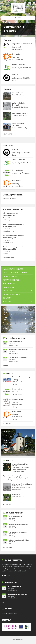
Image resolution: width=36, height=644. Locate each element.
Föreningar (26, 468)
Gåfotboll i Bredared (10, 213)
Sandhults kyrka (9, 231)
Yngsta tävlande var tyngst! (12, 476)
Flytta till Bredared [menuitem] (11, 280)
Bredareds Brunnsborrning (21, 377)
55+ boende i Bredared (20, 113)
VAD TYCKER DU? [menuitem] (9, 287)
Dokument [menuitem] (7, 298)
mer (3, 602)
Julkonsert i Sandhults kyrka (14, 224)
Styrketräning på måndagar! (13, 236)
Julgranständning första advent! (20, 465)
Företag (15, 384)
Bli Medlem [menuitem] (7, 302)
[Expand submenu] (32, 291)
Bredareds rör (17, 54)
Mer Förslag (7, 134)
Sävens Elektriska (19, 64)
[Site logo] (18, 12)
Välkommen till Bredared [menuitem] (13, 269)
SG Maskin (16, 75)
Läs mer (5, 365)
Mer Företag (7, 423)
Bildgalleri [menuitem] (7, 291)
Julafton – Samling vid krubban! (15, 247)
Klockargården (9, 220)
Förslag (22, 95)
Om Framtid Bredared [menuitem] (11, 294)
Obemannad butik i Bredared (19, 125)
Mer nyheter (7, 505)
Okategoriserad (16, 472)
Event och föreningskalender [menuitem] (15, 273)
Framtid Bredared (21, 470)
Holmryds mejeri (17, 399)
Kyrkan (6, 253)
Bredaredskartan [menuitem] (10, 276)
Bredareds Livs (17, 93)
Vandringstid (16, 494)
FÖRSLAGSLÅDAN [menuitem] (9, 284)
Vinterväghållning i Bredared (19, 104)
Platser (20, 394)
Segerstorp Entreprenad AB (22, 44)
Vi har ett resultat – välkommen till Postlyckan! (22, 485)
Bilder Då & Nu (17, 478)
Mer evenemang (8, 258)
